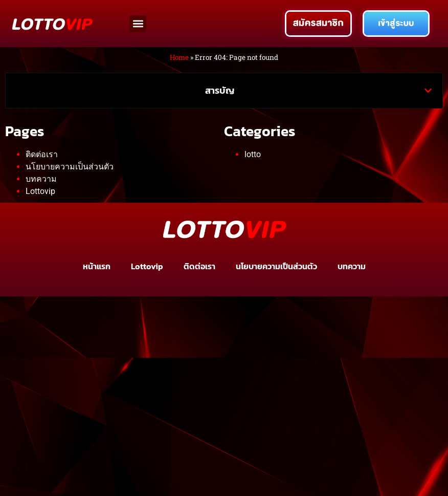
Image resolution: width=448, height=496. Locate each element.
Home (179, 57)
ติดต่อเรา (42, 154)
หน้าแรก (97, 266)
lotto (253, 154)
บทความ (41, 179)
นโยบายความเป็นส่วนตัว (70, 167)
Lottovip (40, 191)
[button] (138, 24)
